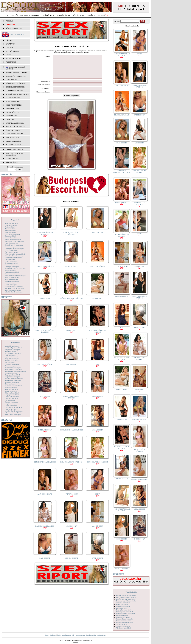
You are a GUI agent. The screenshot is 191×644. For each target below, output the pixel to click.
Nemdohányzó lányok (16, 76)
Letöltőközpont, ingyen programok (25, 15)
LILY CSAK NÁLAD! (98, 271)
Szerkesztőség (91, 635)
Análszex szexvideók (123, 603)
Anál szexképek (10, 227)
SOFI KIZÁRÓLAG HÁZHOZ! (98, 467)
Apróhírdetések (48, 15)
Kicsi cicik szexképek (12, 277)
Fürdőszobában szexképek (14, 258)
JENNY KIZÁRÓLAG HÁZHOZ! (71, 434)
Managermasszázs (14, 134)
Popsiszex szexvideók (123, 621)
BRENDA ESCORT (71, 563)
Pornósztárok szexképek (13, 368)
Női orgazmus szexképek (13, 353)
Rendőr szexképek (11, 373)
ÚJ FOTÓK (10, 48)
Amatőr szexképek (11, 225)
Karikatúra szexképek (12, 272)
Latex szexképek (10, 283)
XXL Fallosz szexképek (13, 415)
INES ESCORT (45, 401)
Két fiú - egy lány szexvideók (126, 597)
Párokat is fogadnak (15, 127)
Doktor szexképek (11, 250)
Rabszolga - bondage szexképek (15, 371)
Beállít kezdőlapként (64, 635)
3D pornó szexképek (12, 223)
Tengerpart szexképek (12, 395)
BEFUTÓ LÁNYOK (13, 51)
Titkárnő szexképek (11, 402)
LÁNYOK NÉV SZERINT (15, 150)
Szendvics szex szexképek (13, 386)
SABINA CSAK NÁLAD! (45, 271)
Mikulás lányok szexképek (14, 292)
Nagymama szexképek (12, 350)
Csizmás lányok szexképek (14, 245)
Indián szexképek (11, 270)
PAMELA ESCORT (45, 435)
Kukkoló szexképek (11, 279)
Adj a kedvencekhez (78, 635)
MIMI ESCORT (71, 531)
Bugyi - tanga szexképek (13, 240)
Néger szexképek (10, 351)
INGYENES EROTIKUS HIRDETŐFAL (14, 154)
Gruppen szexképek (11, 263)
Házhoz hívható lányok (17, 72)
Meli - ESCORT (98, 237)
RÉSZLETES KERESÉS (14, 28)
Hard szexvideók (122, 608)
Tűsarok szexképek (11, 409)
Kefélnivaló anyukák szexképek (15, 276)
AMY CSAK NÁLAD (45, 498)
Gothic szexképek (11, 261)
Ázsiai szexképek (11, 231)
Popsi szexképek (10, 366)
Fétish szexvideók (122, 604)
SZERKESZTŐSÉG (12, 159)
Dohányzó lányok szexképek (14, 249)
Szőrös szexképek (11, 391)
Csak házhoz (12, 80)
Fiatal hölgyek (13, 112)
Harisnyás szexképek (12, 267)
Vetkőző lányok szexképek (14, 411)
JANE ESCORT (98, 563)
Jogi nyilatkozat (51, 635)
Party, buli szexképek (12, 359)
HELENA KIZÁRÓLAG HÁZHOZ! (98, 336)
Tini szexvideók (121, 624)
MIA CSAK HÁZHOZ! (139, 420)
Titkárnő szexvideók (123, 626)
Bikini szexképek (11, 232)
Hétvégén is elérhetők (16, 83)
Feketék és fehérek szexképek (15, 256)
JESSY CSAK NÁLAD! (45, 369)
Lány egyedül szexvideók (125, 612)
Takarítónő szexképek (12, 393)
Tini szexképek (10, 400)
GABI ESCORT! (45, 563)
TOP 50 (8, 55)
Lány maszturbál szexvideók (126, 613)
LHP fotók (10, 119)
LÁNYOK (9, 40)
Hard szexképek (10, 265)
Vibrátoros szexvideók (124, 628)
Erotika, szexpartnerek (96, 15)
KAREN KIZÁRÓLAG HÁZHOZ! (71, 402)
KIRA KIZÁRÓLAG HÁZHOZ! (71, 467)
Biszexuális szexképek (12, 234)
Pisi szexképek (10, 362)
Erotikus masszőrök (15, 87)
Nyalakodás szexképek (12, 357)
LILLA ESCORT (98, 435)
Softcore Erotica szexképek (14, 378)
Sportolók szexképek (12, 382)
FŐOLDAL (10, 21)
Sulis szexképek (10, 384)
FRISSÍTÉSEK (11, 62)
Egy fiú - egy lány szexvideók (126, 595)
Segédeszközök (13, 101)
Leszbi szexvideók (122, 615)
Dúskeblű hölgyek (14, 91)
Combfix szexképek (11, 243)
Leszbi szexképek (11, 285)
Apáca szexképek (11, 229)
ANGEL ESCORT (71, 271)
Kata (98, 369)
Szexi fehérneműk (14, 105)
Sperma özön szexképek (13, 380)
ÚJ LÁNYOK (10, 44)
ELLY (139, 235)
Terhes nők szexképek (12, 397)
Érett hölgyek (12, 109)
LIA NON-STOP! (98, 531)
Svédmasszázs (12, 137)
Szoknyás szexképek (12, 389)
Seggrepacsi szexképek (12, 375)
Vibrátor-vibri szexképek (13, 413)
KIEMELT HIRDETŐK (14, 58)
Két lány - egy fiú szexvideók (126, 601)
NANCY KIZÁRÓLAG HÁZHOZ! (71, 238)
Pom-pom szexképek (12, 364)
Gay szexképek (10, 259)
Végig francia (12, 116)
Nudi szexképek (10, 355)
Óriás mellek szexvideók (124, 619)
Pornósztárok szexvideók (124, 622)
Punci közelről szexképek (13, 369)
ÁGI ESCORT (71, 369)
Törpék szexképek (11, 404)
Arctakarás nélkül (15, 123)
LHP (7, 15)
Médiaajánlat (101, 635)
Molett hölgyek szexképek (14, 348)
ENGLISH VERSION (17, 34)
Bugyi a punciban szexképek (14, 241)
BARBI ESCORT (98, 303)
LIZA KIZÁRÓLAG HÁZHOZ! (45, 466)
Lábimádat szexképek (12, 281)
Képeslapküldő (79, 15)
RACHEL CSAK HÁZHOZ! (45, 531)
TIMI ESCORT (71, 336)
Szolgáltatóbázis (63, 15)
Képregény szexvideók (124, 610)
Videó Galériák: (131, 592)
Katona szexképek (11, 274)
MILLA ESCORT (98, 401)
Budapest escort (13, 145)
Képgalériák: (16, 220)
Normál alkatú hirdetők (17, 94)
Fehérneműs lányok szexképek (15, 254)
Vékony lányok (13, 98)
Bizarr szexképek (11, 236)
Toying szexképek (11, 406)
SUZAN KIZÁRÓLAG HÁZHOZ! (45, 239)
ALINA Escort (45, 303)
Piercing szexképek (11, 360)
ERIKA (98, 499)
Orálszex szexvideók (123, 617)
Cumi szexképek (10, 247)
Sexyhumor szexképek (12, 377)
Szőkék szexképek (11, 387)
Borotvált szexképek (12, 238)
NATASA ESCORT (71, 499)
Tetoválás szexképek (12, 398)
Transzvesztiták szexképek (14, 407)
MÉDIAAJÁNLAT (12, 162)
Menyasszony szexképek (13, 290)
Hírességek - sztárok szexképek (15, 268)
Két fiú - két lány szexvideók (126, 599)
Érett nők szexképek (12, 252)
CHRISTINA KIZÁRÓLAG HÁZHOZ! (45, 336)
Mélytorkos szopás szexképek (15, 288)
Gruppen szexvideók (123, 606)
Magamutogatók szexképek (14, 286)
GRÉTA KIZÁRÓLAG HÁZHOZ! (71, 304)
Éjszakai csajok (13, 130)
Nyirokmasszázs (13, 141)
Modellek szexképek (12, 346)
